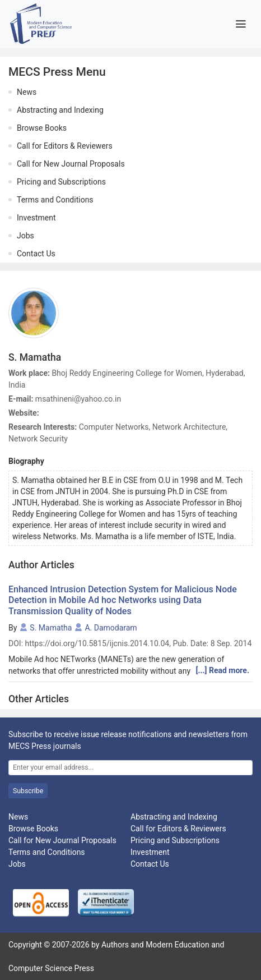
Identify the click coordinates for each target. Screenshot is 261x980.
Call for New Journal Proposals (71, 164)
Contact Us (36, 254)
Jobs (25, 236)
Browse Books (42, 128)
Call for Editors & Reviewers (65, 146)
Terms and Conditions (55, 200)
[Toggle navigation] (241, 24)
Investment (36, 218)
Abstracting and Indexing (60, 110)
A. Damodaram (111, 628)
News (27, 92)
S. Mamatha (51, 628)
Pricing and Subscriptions (61, 182)
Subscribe (28, 791)
